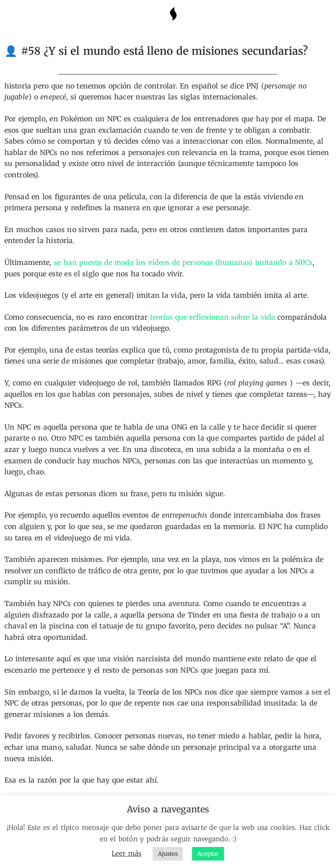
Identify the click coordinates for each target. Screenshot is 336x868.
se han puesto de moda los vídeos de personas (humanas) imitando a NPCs (183, 262)
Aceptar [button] (208, 854)
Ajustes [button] (168, 854)
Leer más (126, 853)
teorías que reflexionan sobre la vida (213, 317)
